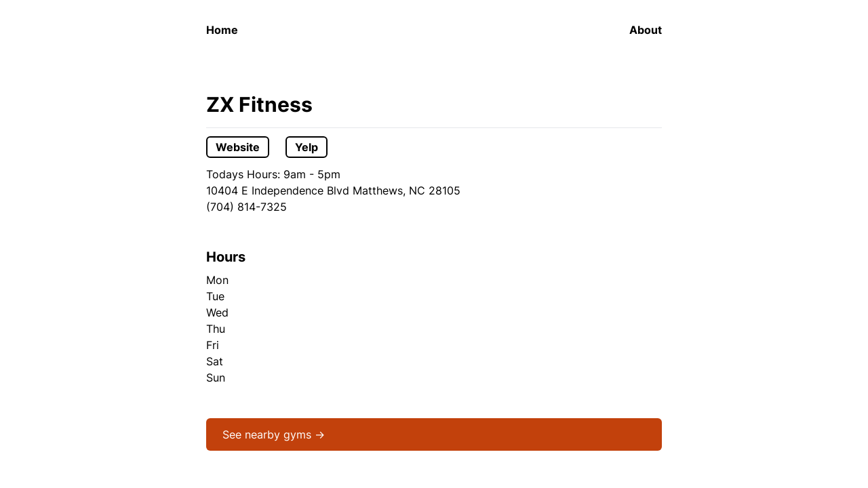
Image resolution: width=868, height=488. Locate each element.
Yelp (307, 147)
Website (238, 147)
